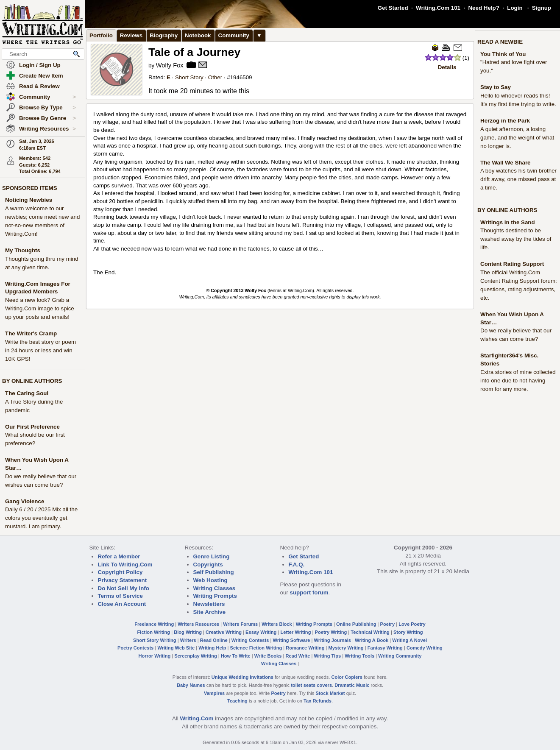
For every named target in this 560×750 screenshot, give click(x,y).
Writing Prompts (215, 596)
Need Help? (483, 8)
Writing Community (400, 656)
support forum (309, 592)
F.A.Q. (297, 565)
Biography (164, 35)
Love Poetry (412, 624)
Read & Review (39, 86)
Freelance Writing (154, 624)
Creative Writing (224, 632)
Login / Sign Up (40, 65)
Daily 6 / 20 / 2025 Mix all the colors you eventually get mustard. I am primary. (41, 518)
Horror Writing (155, 656)
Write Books (268, 656)
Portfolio (101, 35)
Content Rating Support (512, 264)
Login (515, 8)
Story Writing (408, 632)
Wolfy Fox (170, 65)
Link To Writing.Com (125, 565)
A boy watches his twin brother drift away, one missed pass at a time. (518, 179)
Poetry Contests (135, 648)
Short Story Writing (155, 640)
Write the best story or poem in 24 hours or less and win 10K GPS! (40, 350)
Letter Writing (295, 632)
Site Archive (210, 612)
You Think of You (503, 54)
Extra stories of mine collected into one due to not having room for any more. (518, 381)
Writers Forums (240, 624)
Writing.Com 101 (438, 8)
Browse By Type (47, 108)
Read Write (298, 656)
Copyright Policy (120, 572)
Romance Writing (305, 648)
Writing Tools (359, 656)
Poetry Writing (331, 632)
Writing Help (212, 648)
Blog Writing (188, 632)
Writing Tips (327, 656)
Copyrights (208, 565)
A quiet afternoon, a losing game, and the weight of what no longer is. (517, 138)
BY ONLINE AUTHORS (32, 381)
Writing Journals (333, 640)
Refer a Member (119, 556)
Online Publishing (356, 624)
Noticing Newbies (29, 200)
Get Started (393, 8)
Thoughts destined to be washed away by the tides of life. (516, 239)
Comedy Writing (425, 648)
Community (47, 97)
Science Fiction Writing (256, 648)
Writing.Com (196, 718)
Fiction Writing (154, 632)
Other (215, 77)
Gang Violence (25, 501)
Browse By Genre (47, 118)
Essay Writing (261, 632)
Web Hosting (210, 580)
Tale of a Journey (194, 52)
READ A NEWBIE (500, 42)
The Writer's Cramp (31, 333)
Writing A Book (372, 640)
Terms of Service (120, 596)
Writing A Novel (410, 640)
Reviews (131, 35)
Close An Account (122, 604)
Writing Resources (47, 129)
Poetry (388, 624)
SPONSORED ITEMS (30, 188)
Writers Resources (198, 624)
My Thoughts (23, 250)
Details (447, 67)
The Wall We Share (506, 163)
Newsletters (209, 604)
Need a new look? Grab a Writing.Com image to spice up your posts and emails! (40, 308)
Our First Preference (32, 427)
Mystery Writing (346, 648)
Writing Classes (215, 588)
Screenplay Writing (195, 656)
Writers (188, 640)
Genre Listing (212, 556)
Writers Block (277, 624)
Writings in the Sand (508, 222)
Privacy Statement (123, 580)
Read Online (214, 640)
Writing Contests (250, 640)
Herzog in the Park (505, 121)
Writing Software (291, 640)
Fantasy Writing (385, 648)
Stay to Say (496, 87)
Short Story (189, 77)
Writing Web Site (176, 648)
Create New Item (41, 76)
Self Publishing (214, 572)
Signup (542, 8)
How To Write (236, 656)
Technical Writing (370, 632)
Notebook (198, 35)
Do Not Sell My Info (124, 588)
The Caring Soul (27, 393)
